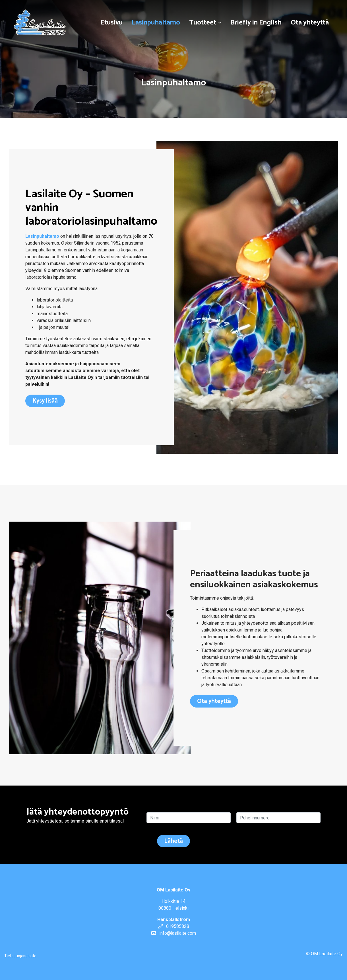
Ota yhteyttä (310, 23)
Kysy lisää (45, 401)
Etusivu (111, 23)
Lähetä (173, 841)
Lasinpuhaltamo (156, 23)
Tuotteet (203, 23)
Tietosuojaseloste (20, 956)
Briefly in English (256, 23)
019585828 (174, 926)
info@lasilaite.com (174, 933)
